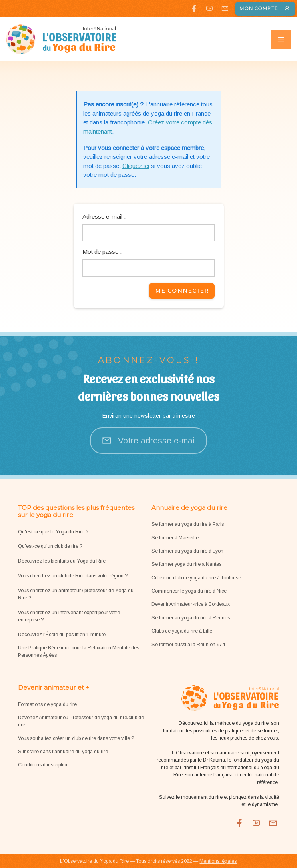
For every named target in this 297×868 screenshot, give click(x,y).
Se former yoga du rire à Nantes (186, 564)
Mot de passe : (102, 252)
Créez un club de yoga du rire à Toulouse (196, 578)
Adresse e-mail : (104, 217)
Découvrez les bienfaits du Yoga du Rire (62, 561)
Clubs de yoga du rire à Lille (182, 631)
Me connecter (182, 291)
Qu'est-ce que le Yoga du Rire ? (53, 532)
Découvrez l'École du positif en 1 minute (62, 635)
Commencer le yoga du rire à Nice (189, 591)
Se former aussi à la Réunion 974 (188, 645)
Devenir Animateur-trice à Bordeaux (191, 604)
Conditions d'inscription (43, 765)
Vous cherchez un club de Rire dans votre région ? (73, 576)
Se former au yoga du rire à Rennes (191, 618)
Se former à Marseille (175, 538)
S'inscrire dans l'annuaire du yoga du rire (63, 752)
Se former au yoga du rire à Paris (188, 524)
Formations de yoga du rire (47, 704)
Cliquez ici (136, 166)
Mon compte (265, 9)
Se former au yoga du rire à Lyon (187, 551)
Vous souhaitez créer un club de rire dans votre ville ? (76, 738)
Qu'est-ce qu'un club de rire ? (50, 546)
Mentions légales (218, 861)
